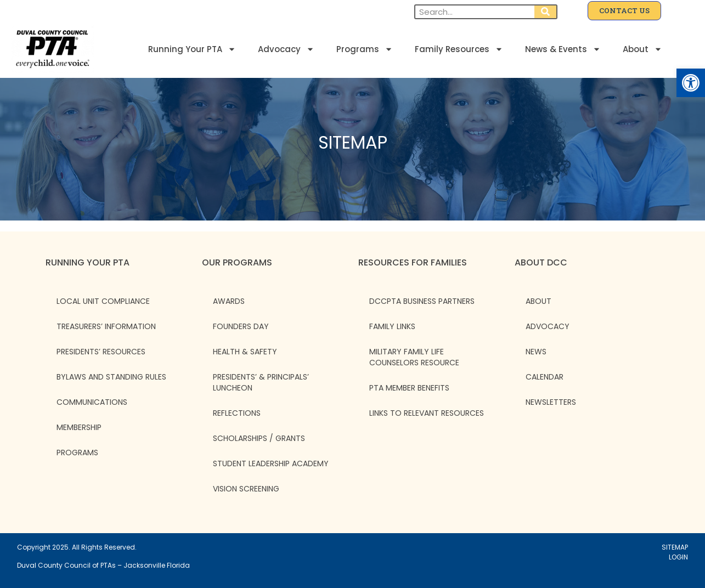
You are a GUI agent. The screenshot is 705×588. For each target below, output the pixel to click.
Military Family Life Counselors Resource (414, 357)
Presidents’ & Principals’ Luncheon (261, 382)
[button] (691, 83)
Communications (92, 402)
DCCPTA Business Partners (422, 301)
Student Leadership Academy (271, 463)
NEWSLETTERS (551, 402)
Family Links (392, 326)
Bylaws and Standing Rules (111, 377)
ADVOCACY (548, 326)
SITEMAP (675, 547)
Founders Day (241, 326)
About (642, 49)
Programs (365, 49)
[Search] (545, 12)
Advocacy (286, 49)
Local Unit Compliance (103, 301)
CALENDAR (545, 377)
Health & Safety (245, 352)
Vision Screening (246, 489)
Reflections (237, 413)
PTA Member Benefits (409, 388)
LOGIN (678, 557)
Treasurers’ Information (106, 326)
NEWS (536, 352)
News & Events (563, 49)
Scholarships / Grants (259, 438)
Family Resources (459, 49)
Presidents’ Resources (101, 352)
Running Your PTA (192, 49)
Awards (229, 301)
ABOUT (538, 301)
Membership (79, 427)
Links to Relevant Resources (427, 413)
